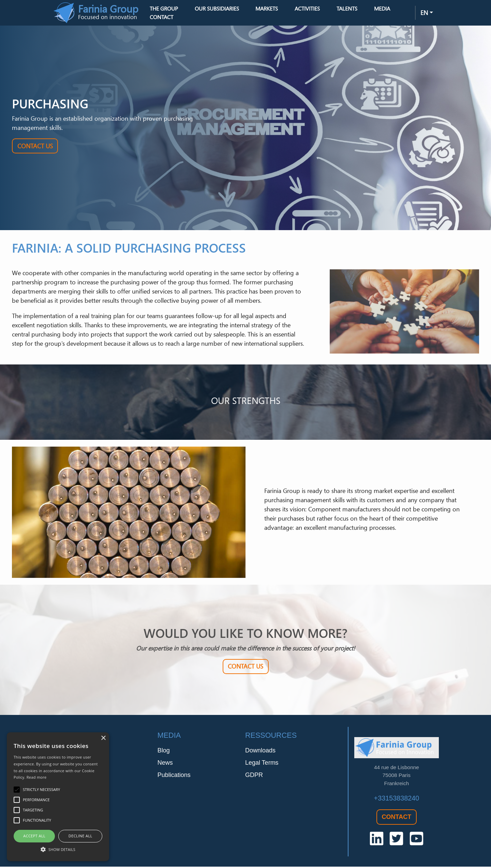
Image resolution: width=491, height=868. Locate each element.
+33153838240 (397, 799)
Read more (37, 777)
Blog (164, 751)
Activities (313, 9)
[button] (58, 849)
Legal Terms (262, 764)
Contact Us (35, 147)
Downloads (260, 751)
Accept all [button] (34, 836)
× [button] (103, 738)
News (165, 764)
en (424, 13)
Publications (174, 776)
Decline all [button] (80, 836)
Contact (167, 18)
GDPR (254, 776)
